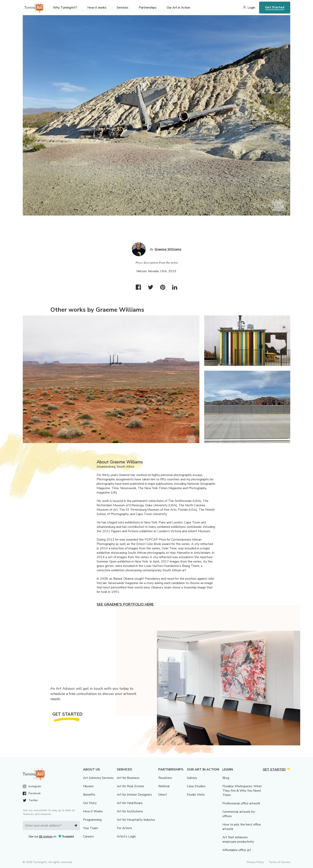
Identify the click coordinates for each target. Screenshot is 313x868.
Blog (226, 778)
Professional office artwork (241, 803)
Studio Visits (196, 795)
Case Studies (196, 786)
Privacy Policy (255, 862)
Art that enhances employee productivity (238, 839)
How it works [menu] (97, 8)
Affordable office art (237, 850)
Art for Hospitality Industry (136, 820)
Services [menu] (122, 8)
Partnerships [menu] (148, 8)
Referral (164, 786)
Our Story (90, 803)
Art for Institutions (130, 811)
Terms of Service (279, 862)
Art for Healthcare (130, 803)
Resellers (165, 778)
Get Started (275, 7)
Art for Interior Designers (134, 795)
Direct (163, 795)
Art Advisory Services (98, 778)
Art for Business (128, 778)
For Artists (124, 828)
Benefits (89, 795)
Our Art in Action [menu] (178, 8)
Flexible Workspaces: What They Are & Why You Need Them (242, 791)
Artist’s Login (126, 836)
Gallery (192, 778)
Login (251, 8)
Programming (92, 820)
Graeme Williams (168, 249)
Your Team (91, 828)
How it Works (93, 811)
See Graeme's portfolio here (125, 604)
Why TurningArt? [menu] (65, 8)
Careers (88, 836)
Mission (88, 786)
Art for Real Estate (130, 786)
